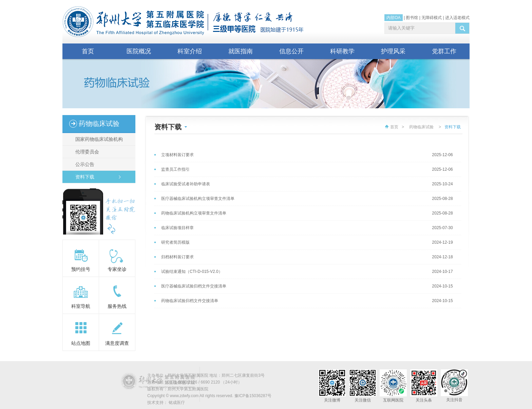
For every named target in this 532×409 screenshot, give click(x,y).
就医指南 (241, 51)
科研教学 (342, 51)
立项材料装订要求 (177, 155)
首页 (88, 51)
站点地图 (81, 343)
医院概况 (139, 51)
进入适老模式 (457, 18)
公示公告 (83, 164)
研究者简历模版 (175, 242)
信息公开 (291, 51)
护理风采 (393, 51)
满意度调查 (117, 343)
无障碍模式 (432, 18)
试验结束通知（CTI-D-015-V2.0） (192, 272)
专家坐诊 (117, 269)
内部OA (393, 18)
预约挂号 (81, 269)
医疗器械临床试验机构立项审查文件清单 (198, 199)
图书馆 (412, 18)
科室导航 (81, 306)
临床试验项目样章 (177, 228)
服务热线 (117, 306)
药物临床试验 (421, 127)
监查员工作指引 (175, 169)
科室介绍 (190, 51)
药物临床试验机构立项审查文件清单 (194, 213)
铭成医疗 (177, 403)
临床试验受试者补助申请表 (186, 184)
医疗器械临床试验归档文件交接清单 (194, 286)
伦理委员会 (85, 152)
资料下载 (83, 177)
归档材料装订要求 (177, 257)
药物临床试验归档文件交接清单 (190, 301)
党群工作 (444, 51)
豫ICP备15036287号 (253, 396)
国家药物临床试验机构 (97, 139)
